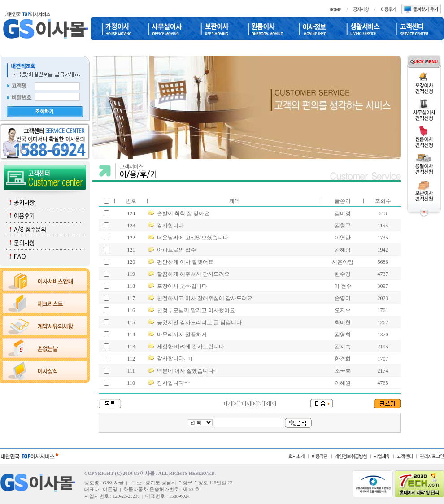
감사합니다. (171, 358)
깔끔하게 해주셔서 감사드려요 (193, 274)
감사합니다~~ (173, 383)
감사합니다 (170, 226)
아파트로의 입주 (176, 250)
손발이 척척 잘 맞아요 (183, 213)
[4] (242, 404)
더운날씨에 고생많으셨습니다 (193, 238)
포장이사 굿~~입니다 (182, 286)
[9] (273, 404)
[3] (235, 404)
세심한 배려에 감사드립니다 (191, 347)
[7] (261, 404)
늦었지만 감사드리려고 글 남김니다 (199, 322)
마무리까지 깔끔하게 (182, 335)
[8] (267, 404)
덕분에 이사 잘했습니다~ (187, 371)
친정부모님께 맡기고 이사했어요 (196, 310)
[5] (248, 404)
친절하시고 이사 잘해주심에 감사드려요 (205, 298)
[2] (229, 404)
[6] (254, 404)
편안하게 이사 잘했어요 (185, 262)
